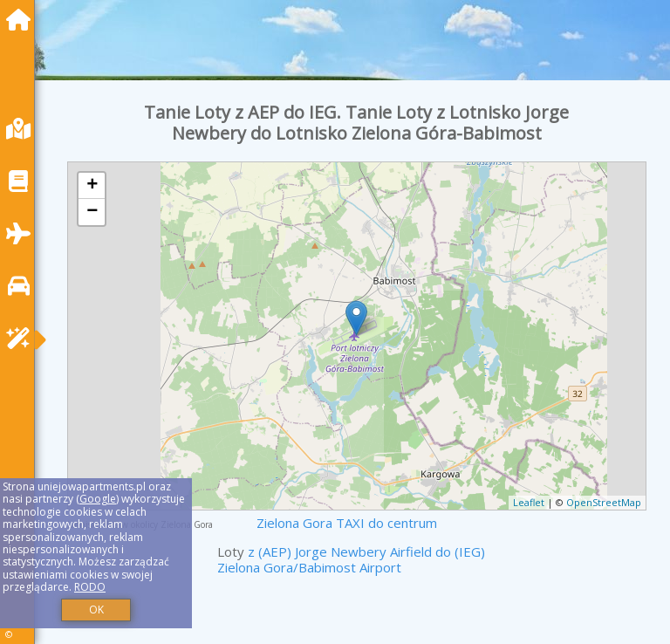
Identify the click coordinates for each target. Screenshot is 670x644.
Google (98, 499)
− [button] (92, 212)
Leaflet (529, 502)
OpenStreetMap (604, 502)
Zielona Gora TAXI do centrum (347, 523)
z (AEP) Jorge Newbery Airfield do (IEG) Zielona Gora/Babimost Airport (351, 559)
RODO (90, 587)
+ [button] (92, 186)
